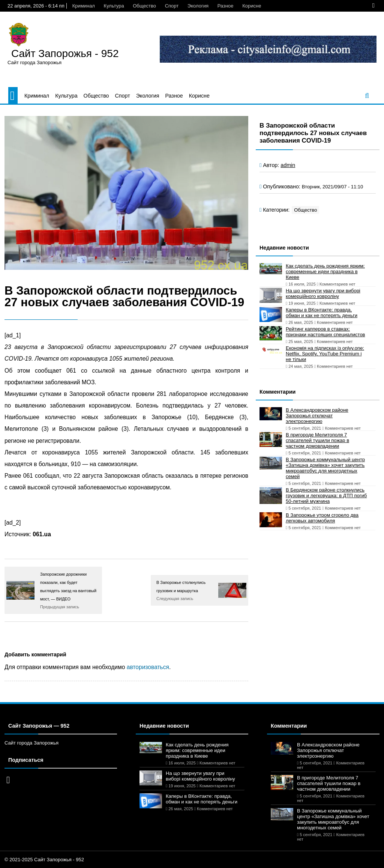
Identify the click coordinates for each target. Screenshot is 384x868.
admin (288, 165)
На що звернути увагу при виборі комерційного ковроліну (323, 293)
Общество (144, 6)
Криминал (84, 6)
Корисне (252, 6)
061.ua (42, 534)
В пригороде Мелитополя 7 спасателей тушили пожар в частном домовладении (317, 440)
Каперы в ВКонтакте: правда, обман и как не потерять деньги (322, 313)
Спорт (172, 6)
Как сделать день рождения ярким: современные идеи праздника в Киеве (325, 272)
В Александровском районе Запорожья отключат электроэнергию (317, 416)
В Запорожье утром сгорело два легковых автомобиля (322, 518)
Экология (198, 6)
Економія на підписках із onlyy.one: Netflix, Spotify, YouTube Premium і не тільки (325, 354)
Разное (226, 6)
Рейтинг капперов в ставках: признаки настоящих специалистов (325, 332)
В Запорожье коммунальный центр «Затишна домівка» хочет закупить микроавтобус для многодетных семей (325, 468)
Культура (114, 6)
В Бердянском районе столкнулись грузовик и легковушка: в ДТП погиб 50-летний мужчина (326, 496)
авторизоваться (148, 667)
